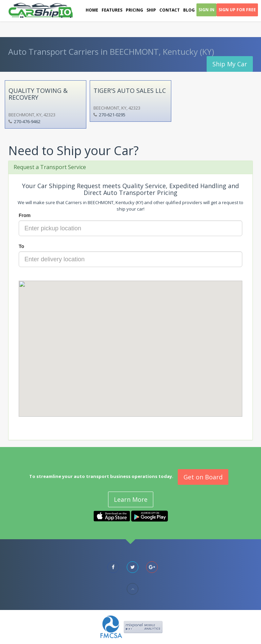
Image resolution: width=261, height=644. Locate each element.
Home (92, 10)
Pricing (134, 10)
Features (112, 10)
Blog (189, 10)
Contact (170, 10)
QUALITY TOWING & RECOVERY (38, 94)
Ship (151, 10)
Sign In (206, 10)
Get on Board (203, 477)
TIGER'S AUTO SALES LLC (130, 90)
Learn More (131, 499)
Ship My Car (230, 64)
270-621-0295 (112, 115)
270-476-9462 (27, 121)
